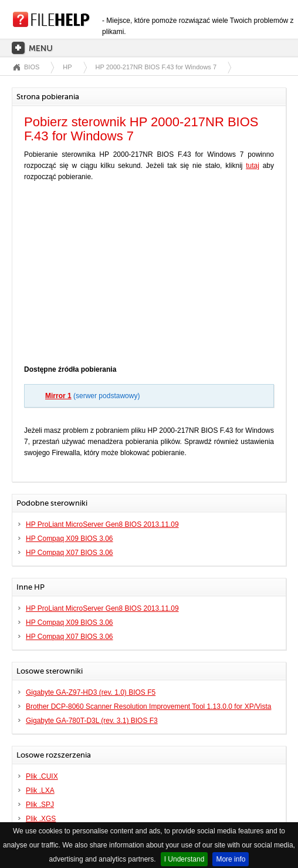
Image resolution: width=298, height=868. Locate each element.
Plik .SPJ (40, 805)
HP (67, 67)
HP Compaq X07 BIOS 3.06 (70, 553)
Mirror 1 (58, 396)
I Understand (184, 859)
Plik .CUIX (42, 776)
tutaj (253, 166)
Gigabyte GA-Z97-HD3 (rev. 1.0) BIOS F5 (91, 692)
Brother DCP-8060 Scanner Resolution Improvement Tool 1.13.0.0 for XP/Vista (148, 706)
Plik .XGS (41, 819)
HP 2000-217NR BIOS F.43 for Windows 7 (156, 67)
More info (231, 859)
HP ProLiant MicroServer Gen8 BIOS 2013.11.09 (102, 524)
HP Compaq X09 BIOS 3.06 (70, 539)
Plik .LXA (40, 790)
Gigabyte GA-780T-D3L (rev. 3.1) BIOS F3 (92, 721)
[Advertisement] (149, 276)
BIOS (32, 67)
